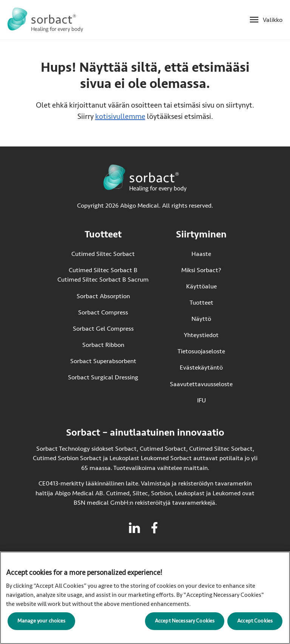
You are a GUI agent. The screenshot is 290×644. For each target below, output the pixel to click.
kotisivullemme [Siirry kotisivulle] (120, 116)
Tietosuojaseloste (201, 351)
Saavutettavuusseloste (201, 384)
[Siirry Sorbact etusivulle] (45, 20)
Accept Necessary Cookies (185, 621)
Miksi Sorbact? (201, 270)
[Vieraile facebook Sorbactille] (154, 528)
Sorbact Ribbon (103, 345)
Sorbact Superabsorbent (103, 361)
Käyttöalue (201, 286)
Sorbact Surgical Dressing (103, 377)
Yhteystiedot (201, 335)
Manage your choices (42, 621)
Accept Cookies (255, 621)
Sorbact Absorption (103, 296)
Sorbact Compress (103, 312)
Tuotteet (201, 303)
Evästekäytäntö (201, 367)
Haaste (201, 254)
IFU (215, 400)
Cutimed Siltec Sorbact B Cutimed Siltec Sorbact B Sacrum (103, 275)
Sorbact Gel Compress (103, 329)
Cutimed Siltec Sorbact (103, 254)
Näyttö (201, 319)
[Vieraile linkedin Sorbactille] (134, 528)
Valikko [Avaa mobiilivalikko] (273, 20)
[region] (145, 598)
